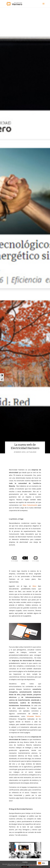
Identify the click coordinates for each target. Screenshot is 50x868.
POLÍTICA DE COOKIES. (36, 865)
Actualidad (32, 452)
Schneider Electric (34, 716)
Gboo (34, 586)
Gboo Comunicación (30, 505)
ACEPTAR (25, 867)
